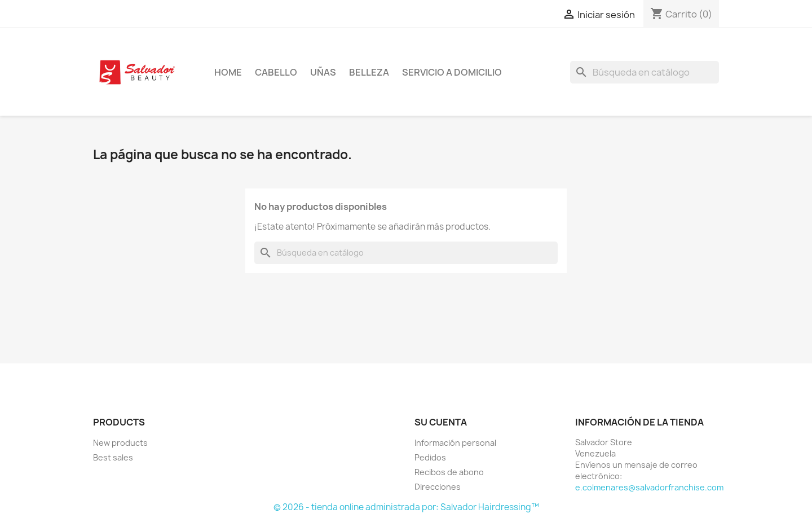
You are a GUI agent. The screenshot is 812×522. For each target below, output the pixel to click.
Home (228, 72)
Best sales (113, 457)
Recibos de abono (449, 472)
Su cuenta (441, 422)
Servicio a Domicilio (452, 72)
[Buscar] (645, 72)
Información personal (455, 443)
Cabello (276, 72)
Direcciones (438, 487)
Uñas (323, 72)
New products (120, 443)
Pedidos (430, 457)
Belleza (369, 72)
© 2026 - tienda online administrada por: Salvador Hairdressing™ (406, 507)
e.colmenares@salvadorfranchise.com (649, 487)
